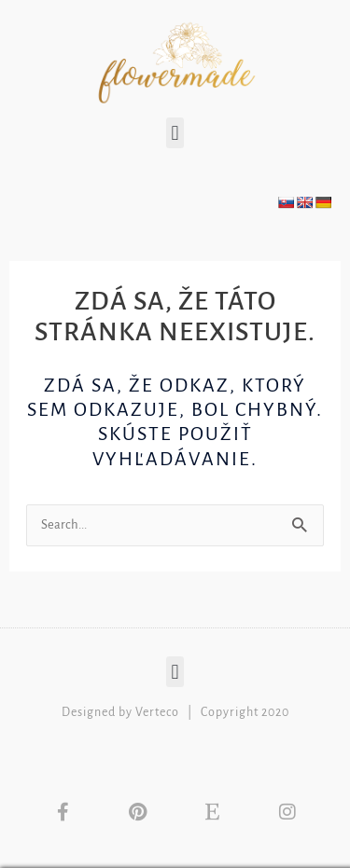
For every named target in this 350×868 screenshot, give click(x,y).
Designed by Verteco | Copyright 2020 (175, 712)
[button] (175, 133)
